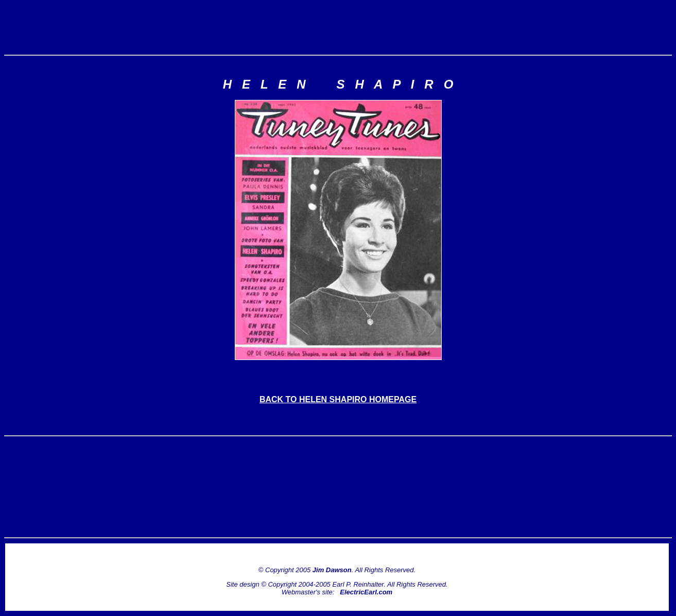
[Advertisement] (338, 27)
